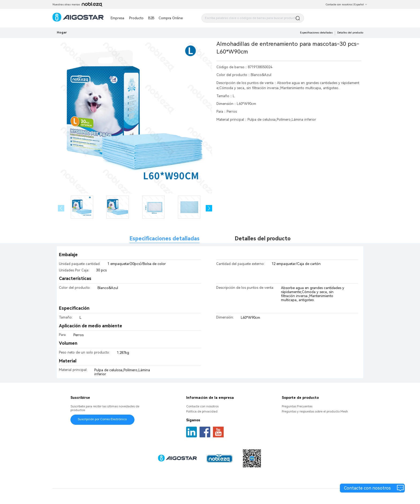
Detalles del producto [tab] (263, 239)
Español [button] (361, 4)
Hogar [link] (62, 32)
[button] (209, 208)
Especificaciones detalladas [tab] (164, 239)
